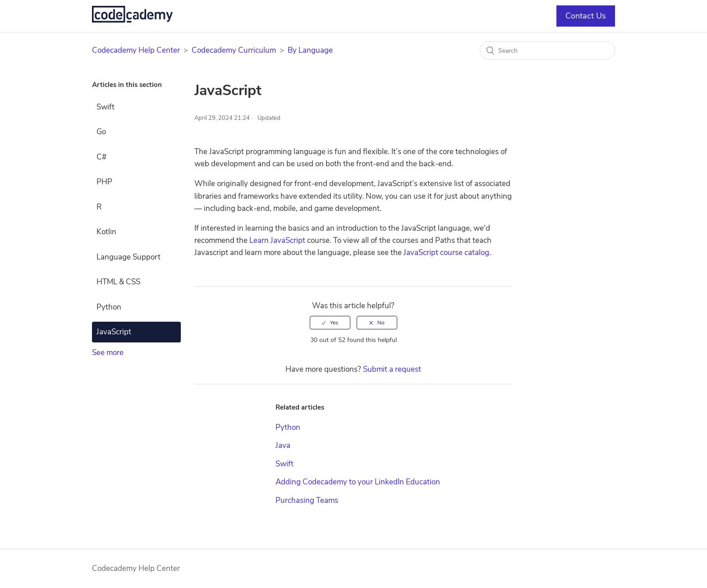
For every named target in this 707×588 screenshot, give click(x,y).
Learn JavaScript (277, 240)
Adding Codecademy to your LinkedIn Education (358, 482)
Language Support (129, 257)
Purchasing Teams (307, 500)
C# (101, 157)
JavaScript (114, 332)
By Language (310, 50)
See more (108, 353)
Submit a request (392, 369)
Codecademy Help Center (136, 50)
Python (109, 307)
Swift (106, 107)
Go (101, 132)
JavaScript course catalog (446, 253)
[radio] (330, 323)
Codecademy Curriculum (234, 50)
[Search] (547, 50)
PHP (104, 182)
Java (283, 445)
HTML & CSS (118, 282)
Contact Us (586, 16)
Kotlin (106, 232)
